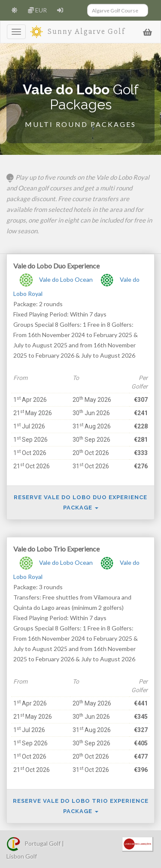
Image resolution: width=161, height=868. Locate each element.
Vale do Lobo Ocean (55, 279)
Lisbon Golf (22, 856)
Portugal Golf (33, 843)
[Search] (118, 10)
